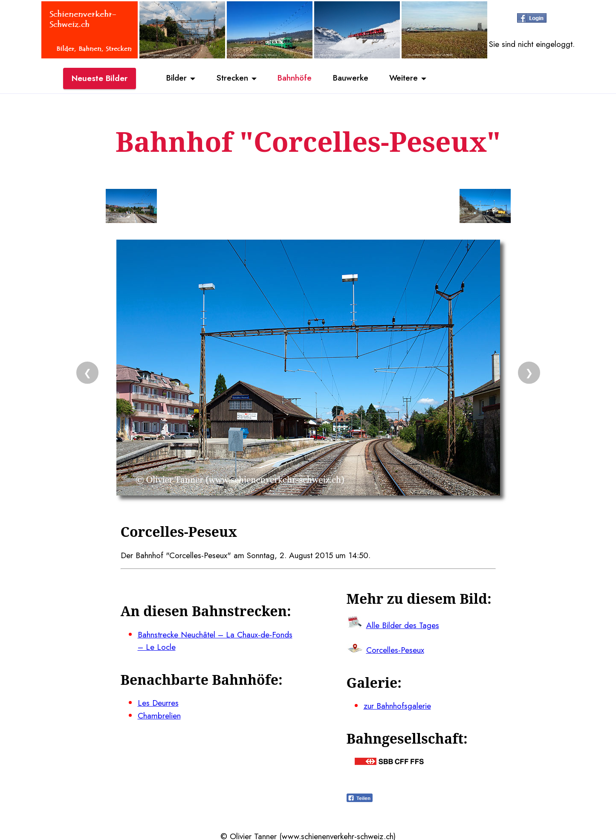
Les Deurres (158, 701)
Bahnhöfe (295, 78)
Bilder (176, 78)
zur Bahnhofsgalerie (397, 704)
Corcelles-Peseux (395, 649)
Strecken (232, 78)
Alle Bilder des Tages (403, 624)
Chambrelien (159, 714)
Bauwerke (351, 78)
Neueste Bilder (100, 78)
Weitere (404, 78)
